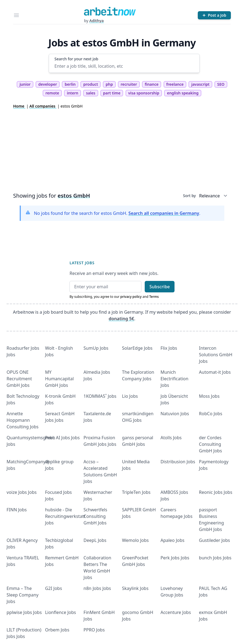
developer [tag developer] (48, 84)
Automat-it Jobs (215, 372)
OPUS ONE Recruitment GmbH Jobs (19, 379)
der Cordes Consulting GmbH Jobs (210, 444)
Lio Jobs (130, 396)
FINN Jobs (17, 510)
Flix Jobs (169, 348)
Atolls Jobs (171, 438)
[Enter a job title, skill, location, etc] (124, 66)
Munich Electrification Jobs (175, 379)
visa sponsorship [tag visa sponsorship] (144, 93)
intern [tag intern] (72, 93)
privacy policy (131, 297)
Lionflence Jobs (61, 612)
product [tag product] (91, 84)
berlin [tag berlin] (70, 84)
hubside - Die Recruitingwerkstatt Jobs (65, 516)
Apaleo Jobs (173, 540)
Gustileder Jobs (214, 540)
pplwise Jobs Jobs (24, 612)
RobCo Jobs (210, 414)
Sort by (189, 196)
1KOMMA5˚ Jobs (100, 396)
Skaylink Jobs (135, 588)
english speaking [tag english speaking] (183, 93)
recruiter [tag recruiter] (129, 84)
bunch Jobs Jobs (215, 558)
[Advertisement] (122, 150)
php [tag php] (109, 84)
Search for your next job (76, 59)
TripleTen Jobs (136, 492)
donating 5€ (121, 319)
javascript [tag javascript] (200, 84)
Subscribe (160, 287)
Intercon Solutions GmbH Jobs (216, 355)
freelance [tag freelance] (175, 84)
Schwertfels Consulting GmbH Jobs (95, 516)
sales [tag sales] (91, 93)
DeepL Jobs (95, 540)
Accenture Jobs (176, 612)
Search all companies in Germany (164, 213)
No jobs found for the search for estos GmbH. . (117, 213)
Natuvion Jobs (175, 414)
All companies (43, 106)
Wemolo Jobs (135, 540)
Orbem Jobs (57, 630)
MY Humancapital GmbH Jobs (59, 379)
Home (19, 106)
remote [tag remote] (52, 93)
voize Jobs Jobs (22, 492)
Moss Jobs (209, 396)
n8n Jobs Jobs (97, 588)
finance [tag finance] (152, 84)
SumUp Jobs (96, 348)
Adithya (96, 21)
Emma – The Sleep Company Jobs (23, 595)
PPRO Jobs (94, 630)
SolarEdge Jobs (137, 348)
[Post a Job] (214, 15)
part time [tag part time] (112, 93)
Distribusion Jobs (178, 462)
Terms (154, 297)
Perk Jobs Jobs (175, 558)
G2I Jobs (54, 588)
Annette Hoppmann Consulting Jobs (23, 420)
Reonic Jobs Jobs (216, 492)
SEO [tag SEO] (221, 84)
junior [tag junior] (25, 84)
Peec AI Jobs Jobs (63, 438)
